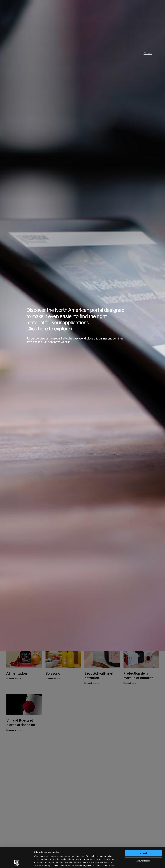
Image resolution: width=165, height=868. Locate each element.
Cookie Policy (77, 852)
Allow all (144, 834)
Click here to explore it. (51, 329)
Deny (144, 849)
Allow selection (143, 842)
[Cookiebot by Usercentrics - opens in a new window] (17, 863)
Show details (135, 863)
